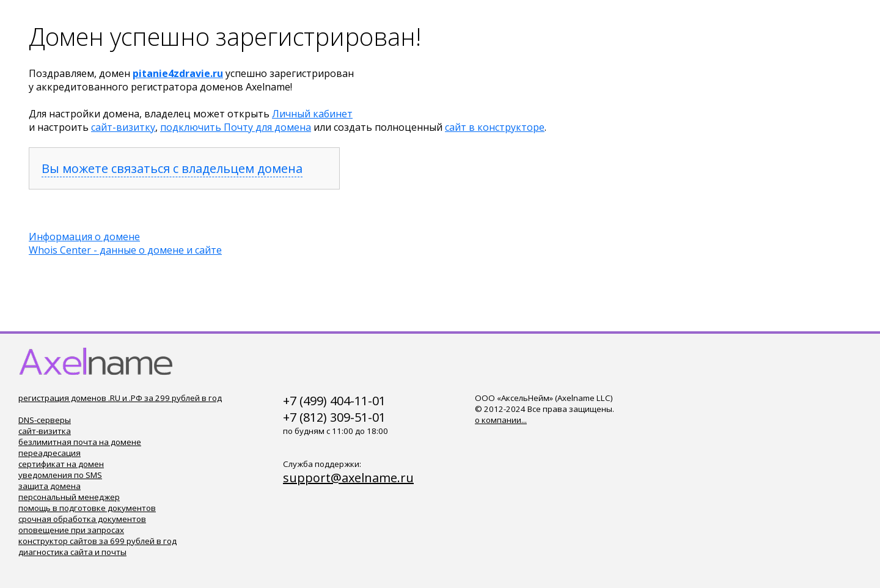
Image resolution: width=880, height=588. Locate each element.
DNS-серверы (45, 420)
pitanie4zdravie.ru (178, 73)
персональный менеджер (69, 497)
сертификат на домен (61, 464)
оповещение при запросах (71, 530)
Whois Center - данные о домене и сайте (125, 250)
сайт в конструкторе (495, 127)
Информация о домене (84, 237)
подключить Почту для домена (236, 127)
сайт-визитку (123, 127)
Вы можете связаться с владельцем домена (172, 168)
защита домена (50, 486)
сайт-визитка (45, 431)
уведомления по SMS (60, 475)
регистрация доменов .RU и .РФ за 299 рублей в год (120, 398)
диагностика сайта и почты (72, 552)
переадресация (50, 453)
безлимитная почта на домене (80, 442)
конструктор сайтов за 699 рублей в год (97, 541)
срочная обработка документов (82, 519)
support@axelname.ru (348, 478)
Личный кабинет (312, 114)
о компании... (501, 420)
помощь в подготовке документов (87, 508)
